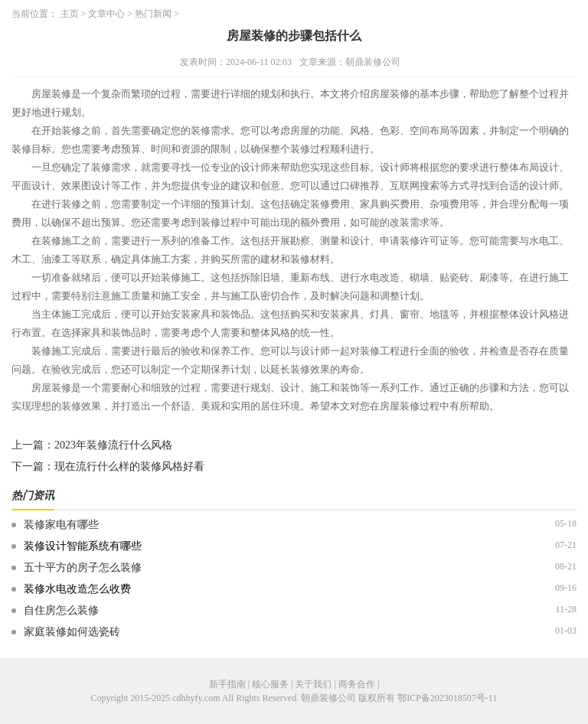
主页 (70, 14)
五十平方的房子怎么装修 (83, 567)
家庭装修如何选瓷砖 (72, 632)
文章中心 (106, 14)
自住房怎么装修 (61, 610)
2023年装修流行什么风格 (113, 445)
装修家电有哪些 (61, 525)
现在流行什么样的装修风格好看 (129, 466)
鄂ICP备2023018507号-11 (447, 698)
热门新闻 (153, 14)
